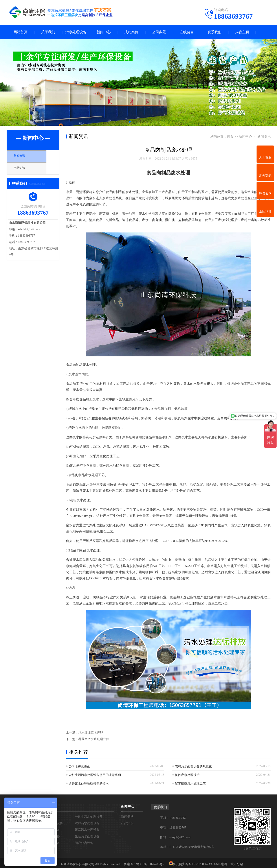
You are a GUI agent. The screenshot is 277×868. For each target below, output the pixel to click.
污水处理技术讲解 (91, 733)
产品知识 (24, 170)
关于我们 (48, 32)
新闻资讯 (24, 157)
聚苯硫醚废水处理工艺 (190, 784)
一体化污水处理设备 (89, 817)
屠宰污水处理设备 (87, 830)
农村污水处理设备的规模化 (193, 766)
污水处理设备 (76, 32)
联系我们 (215, 32)
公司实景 (159, 32)
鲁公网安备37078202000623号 (193, 864)
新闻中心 (104, 32)
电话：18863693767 (173, 828)
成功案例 (131, 32)
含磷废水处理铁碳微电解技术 (89, 784)
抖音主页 (242, 32)
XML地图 (220, 864)
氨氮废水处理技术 (187, 775)
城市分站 (237, 864)
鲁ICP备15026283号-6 (151, 864)
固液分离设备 (84, 843)
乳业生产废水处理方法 (94, 739)
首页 (230, 136)
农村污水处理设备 (87, 823)
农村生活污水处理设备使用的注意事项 (95, 775)
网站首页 (20, 32)
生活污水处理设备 (87, 836)
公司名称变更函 (79, 766)
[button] (130, 122)
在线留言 (187, 32)
